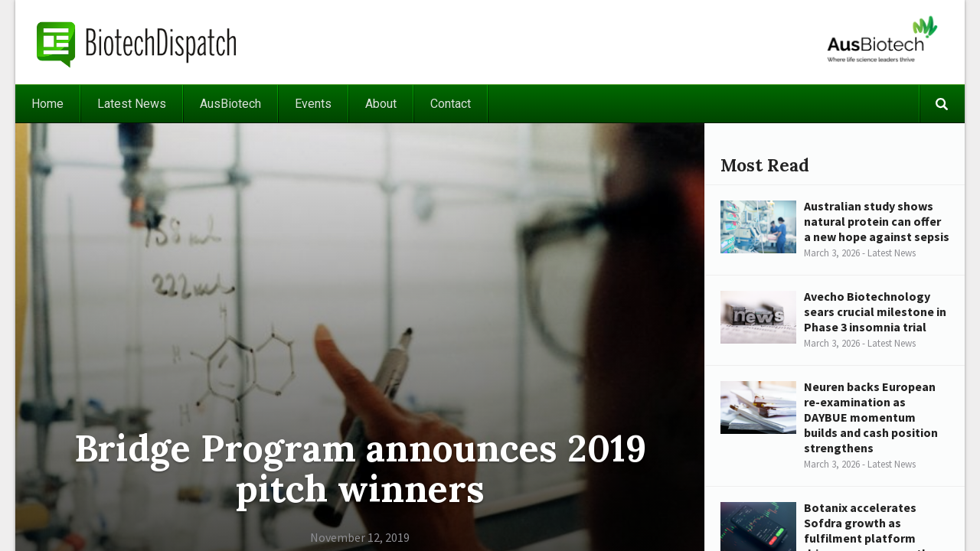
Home (47, 104)
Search (942, 104)
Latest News (132, 104)
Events (313, 104)
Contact (451, 104)
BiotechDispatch (137, 42)
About (381, 104)
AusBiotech (230, 104)
